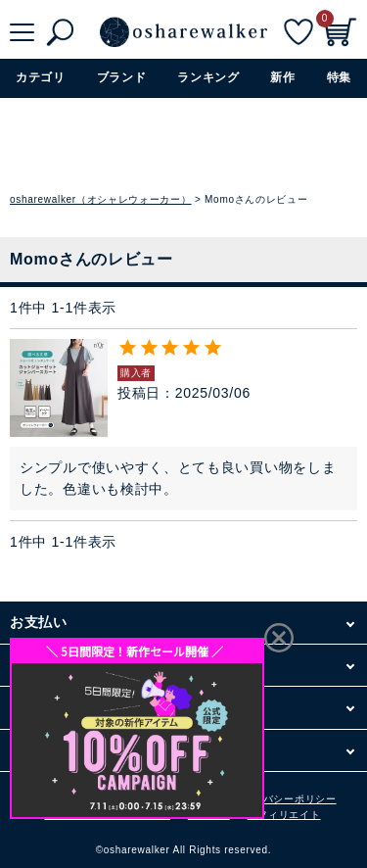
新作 (282, 77)
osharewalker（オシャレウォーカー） (101, 199)
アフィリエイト (284, 815)
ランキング (208, 77)
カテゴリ (41, 77)
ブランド (122, 77)
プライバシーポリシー (284, 799)
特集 (339, 77)
